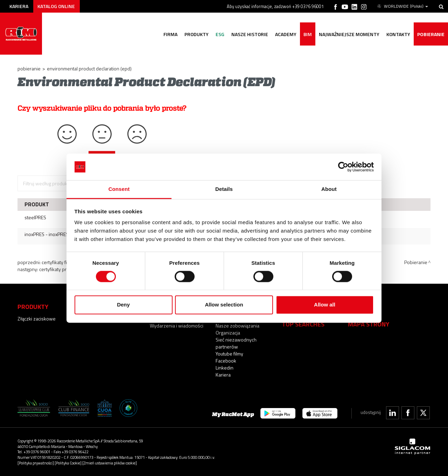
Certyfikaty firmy (58, 262)
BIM (308, 34)
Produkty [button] (197, 34)
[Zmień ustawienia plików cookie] (110, 463)
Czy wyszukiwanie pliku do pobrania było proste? (102, 108)
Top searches (303, 324)
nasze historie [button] (250, 34)
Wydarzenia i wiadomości (177, 326)
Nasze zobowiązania (237, 326)
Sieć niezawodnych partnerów (236, 343)
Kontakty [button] (398, 34)
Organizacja (228, 333)
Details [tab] (224, 189)
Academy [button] (286, 34)
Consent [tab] (119, 189)
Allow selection (224, 305)
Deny (123, 305)
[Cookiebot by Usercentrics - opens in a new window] (343, 167)
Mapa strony (369, 324)
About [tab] (329, 189)
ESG (220, 34)
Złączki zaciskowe (37, 319)
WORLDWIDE (402, 6)
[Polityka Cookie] (68, 463)
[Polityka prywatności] (36, 463)
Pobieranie (431, 34)
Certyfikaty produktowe (64, 269)
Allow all (325, 305)
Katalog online (56, 6)
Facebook (226, 361)
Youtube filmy (229, 354)
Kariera (19, 6)
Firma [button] (170, 34)
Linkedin (225, 368)
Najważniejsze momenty (349, 34)
